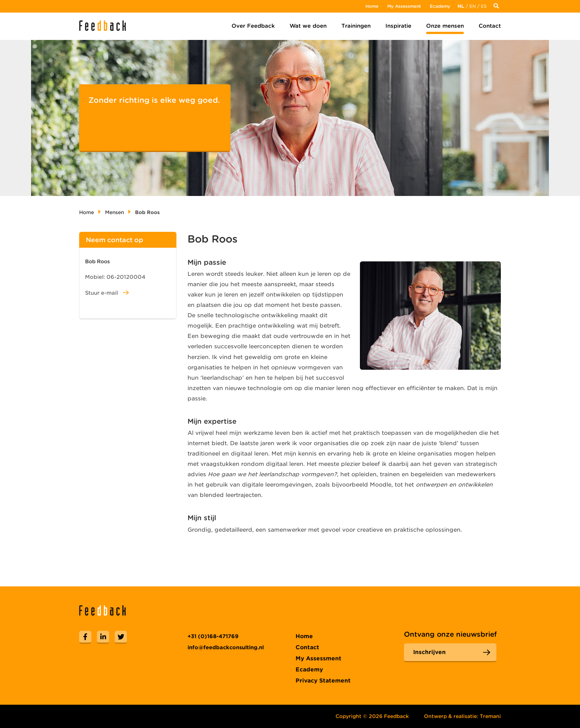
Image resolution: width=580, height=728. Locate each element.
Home (372, 6)
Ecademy (440, 6)
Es (484, 6)
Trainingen (356, 26)
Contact (490, 26)
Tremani (490, 716)
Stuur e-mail (107, 293)
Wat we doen (308, 26)
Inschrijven (429, 652)
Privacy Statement (323, 681)
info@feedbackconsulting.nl (226, 647)
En (473, 6)
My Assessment (404, 6)
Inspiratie (398, 26)
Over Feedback (253, 26)
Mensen (114, 212)
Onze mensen (445, 26)
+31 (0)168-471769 (213, 636)
